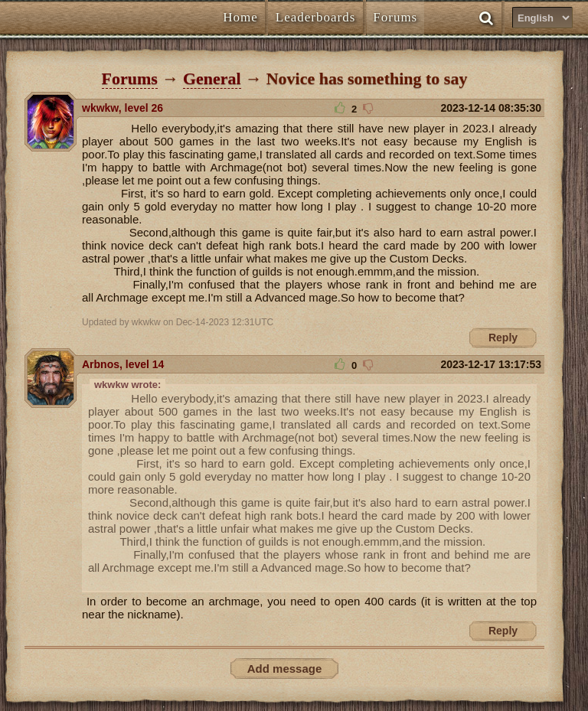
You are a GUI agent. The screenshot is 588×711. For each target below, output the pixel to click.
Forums (130, 78)
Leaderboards (316, 17)
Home (240, 17)
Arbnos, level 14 (123, 364)
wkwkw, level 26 (122, 108)
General (212, 78)
